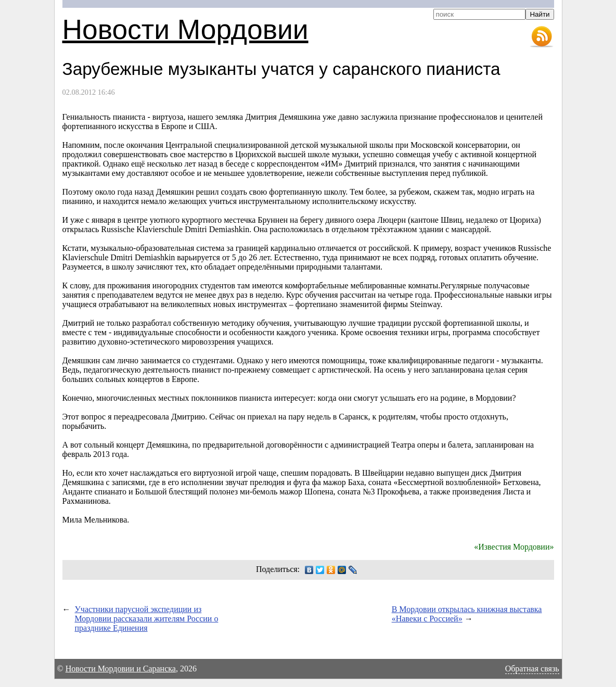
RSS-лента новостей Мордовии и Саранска (542, 37)
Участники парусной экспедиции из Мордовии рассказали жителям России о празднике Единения (147, 619)
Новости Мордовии (185, 29)
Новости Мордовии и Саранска (121, 669)
